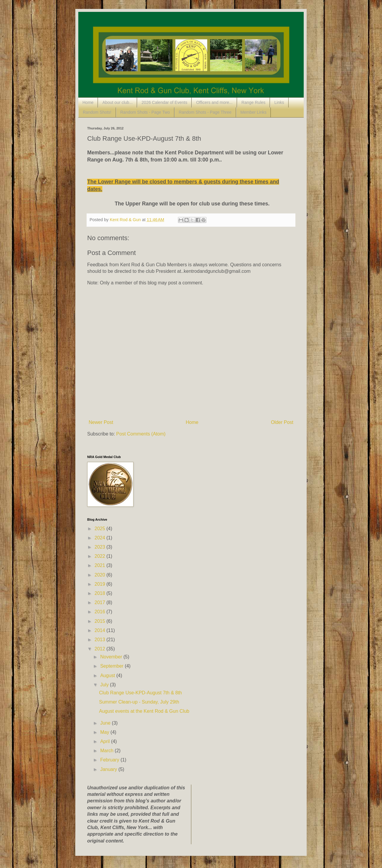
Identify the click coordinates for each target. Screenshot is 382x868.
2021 (101, 565)
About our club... (117, 102)
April (106, 741)
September (113, 666)
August (108, 675)
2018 (101, 593)
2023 (101, 547)
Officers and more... (214, 102)
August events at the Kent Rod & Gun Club (144, 711)
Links (279, 102)
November (112, 657)
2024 (101, 538)
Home (88, 102)
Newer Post (101, 422)
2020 (101, 575)
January (109, 769)
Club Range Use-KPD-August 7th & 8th (140, 693)
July (105, 685)
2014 (101, 630)
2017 (101, 602)
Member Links (254, 112)
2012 (101, 649)
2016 (101, 612)
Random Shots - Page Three (205, 112)
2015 (101, 621)
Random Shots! (97, 112)
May (105, 732)
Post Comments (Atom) (141, 434)
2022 (101, 556)
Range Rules (253, 102)
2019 (101, 584)
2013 (101, 640)
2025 (101, 529)
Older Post (282, 422)
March (108, 751)
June (106, 723)
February (110, 760)
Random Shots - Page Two (145, 112)
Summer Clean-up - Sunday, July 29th (139, 702)
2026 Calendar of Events (164, 102)
